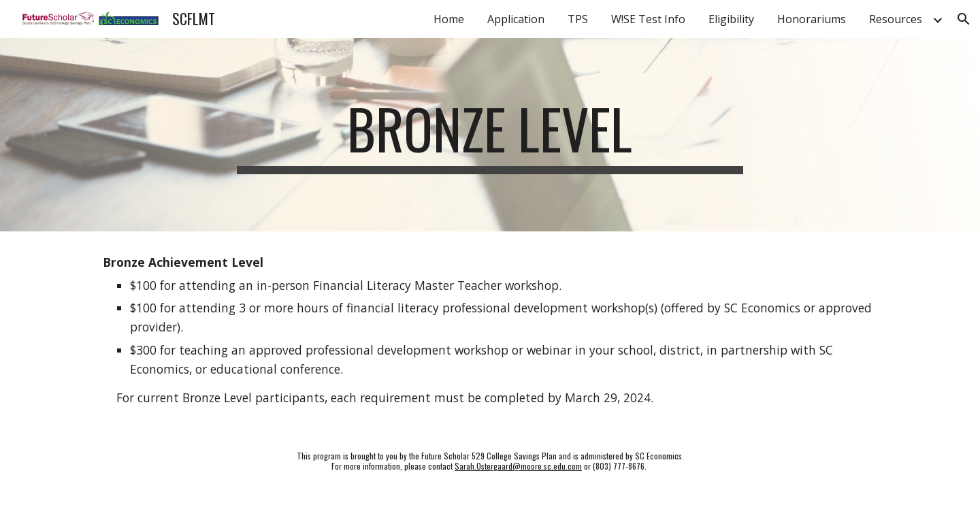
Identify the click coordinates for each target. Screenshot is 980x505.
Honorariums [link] (812, 19)
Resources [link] (896, 19)
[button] (964, 19)
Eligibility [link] (731, 19)
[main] (490, 135)
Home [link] (449, 19)
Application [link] (516, 19)
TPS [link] (578, 19)
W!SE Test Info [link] (648, 19)
